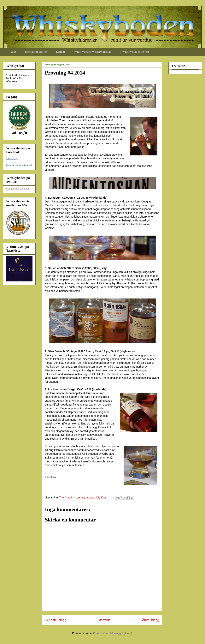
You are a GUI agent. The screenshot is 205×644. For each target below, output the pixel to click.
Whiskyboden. (13, 159)
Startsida (104, 620)
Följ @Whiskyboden (18, 189)
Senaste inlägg (56, 620)
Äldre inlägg (151, 620)
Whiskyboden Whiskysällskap (93, 52)
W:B (13, 52)
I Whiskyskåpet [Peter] (135, 52)
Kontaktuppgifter (36, 52)
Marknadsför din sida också (19, 165)
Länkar (61, 52)
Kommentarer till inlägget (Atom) (113, 633)
